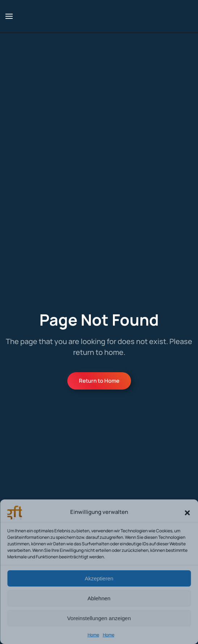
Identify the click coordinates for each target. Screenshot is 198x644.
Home (93, 635)
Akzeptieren (99, 578)
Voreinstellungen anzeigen (99, 618)
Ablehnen (99, 598)
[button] (187, 512)
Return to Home (99, 381)
